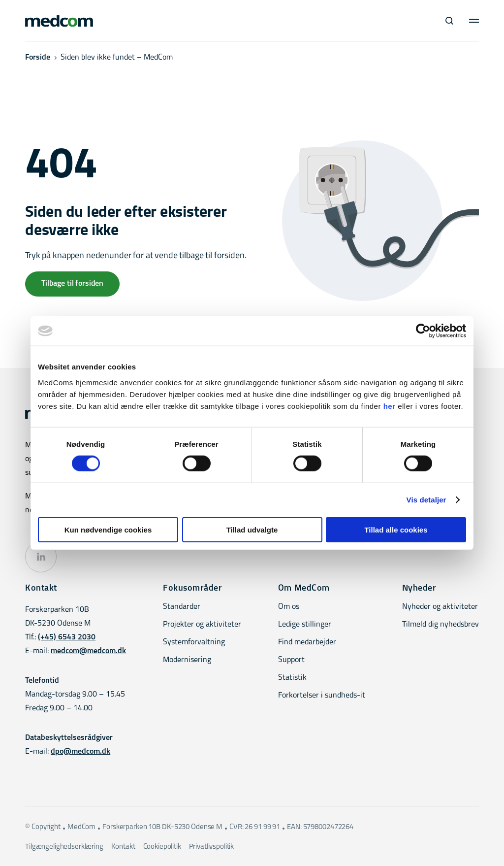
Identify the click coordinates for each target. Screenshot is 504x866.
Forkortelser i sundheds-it (322, 696)
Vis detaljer (426, 500)
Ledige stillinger (305, 625)
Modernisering (187, 660)
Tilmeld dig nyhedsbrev (441, 625)
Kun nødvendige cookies (108, 529)
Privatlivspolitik (211, 847)
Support (291, 660)
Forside (38, 58)
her (390, 406)
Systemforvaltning (194, 642)
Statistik (292, 678)
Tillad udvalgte (252, 529)
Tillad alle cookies (396, 529)
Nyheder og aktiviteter (440, 607)
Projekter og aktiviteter (202, 625)
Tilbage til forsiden (72, 284)
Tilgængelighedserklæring (64, 847)
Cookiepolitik (162, 847)
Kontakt (123, 847)
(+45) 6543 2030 (67, 637)
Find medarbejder (307, 642)
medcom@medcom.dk (88, 651)
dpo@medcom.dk (80, 752)
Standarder (182, 607)
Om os (289, 607)
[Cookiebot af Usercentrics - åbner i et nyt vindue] (423, 331)
